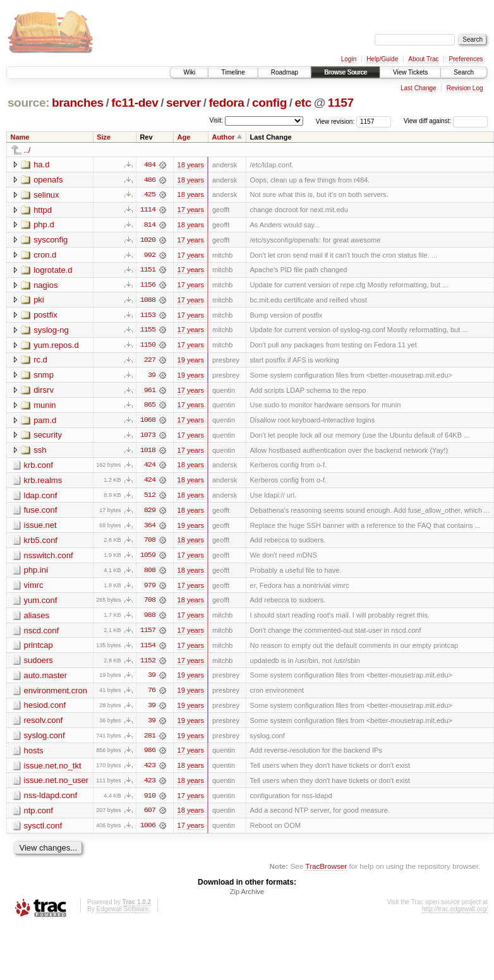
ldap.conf (41, 498)
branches (78, 103)
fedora (227, 103)
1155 (148, 332)
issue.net (40, 528)
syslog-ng (51, 331)
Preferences (466, 59)
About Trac (423, 59)
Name (20, 137)
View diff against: (446, 121)
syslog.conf (45, 740)
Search (464, 72)
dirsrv (44, 392)
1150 (148, 347)
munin (45, 407)
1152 (148, 665)
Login (349, 59)
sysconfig (51, 240)
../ (27, 150)
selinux (46, 195)
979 (150, 589)
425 (150, 195)
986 (150, 756)
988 (150, 619)
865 (150, 407)
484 (150, 165)
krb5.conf (41, 543)
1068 (148, 422)
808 (150, 574)
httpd (43, 210)
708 (150, 544)
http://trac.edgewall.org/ (455, 915)
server (184, 103)
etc (303, 103)
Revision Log (465, 88)
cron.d (45, 255)
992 (150, 256)
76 (152, 695)
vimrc (34, 589)
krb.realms (43, 483)
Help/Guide (382, 59)
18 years (191, 165)
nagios (45, 286)
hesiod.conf (45, 710)
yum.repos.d (56, 346)
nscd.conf (42, 634)
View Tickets (410, 72)
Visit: (216, 120)
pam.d (45, 422)
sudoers (39, 665)
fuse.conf (41, 513)
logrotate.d (53, 271)
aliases (37, 619)
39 (152, 377)
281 (150, 741)
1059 (148, 559)
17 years (191, 210)
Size (104, 137)
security (48, 437)
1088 (148, 301)
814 (150, 225)
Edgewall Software (122, 915)
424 (150, 468)
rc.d (40, 362)
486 (150, 180)
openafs (48, 180)
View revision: (335, 121)
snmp (44, 377)
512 (150, 498)
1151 (148, 271)
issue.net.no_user (57, 786)
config (269, 103)
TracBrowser (326, 872)
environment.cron (56, 695)
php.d (44, 225)
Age (184, 137)
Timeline (233, 72)
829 (150, 513)
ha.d (41, 164)
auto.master (46, 680)
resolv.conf (44, 725)
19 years (191, 362)
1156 (148, 286)
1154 (148, 650)
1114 (148, 210)
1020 (148, 241)
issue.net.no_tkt (53, 771)
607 (150, 816)
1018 (148, 453)
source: (28, 103)
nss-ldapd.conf (51, 801)
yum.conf (41, 604)
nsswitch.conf (49, 559)
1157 (341, 103)
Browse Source (346, 72)
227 (150, 362)
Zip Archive (247, 898)
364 (150, 529)
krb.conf (39, 468)
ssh (40, 452)
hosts (34, 756)
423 (150, 771)
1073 (148, 438)
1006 (148, 832)
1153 (148, 316)
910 (150, 801)
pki (39, 301)
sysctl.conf (43, 831)
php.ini (36, 574)
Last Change (419, 88)
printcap (39, 649)
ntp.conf (39, 816)
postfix (45, 316)
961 (150, 392)
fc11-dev (135, 103)
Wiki (189, 72)
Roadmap (285, 72)
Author (223, 137)
